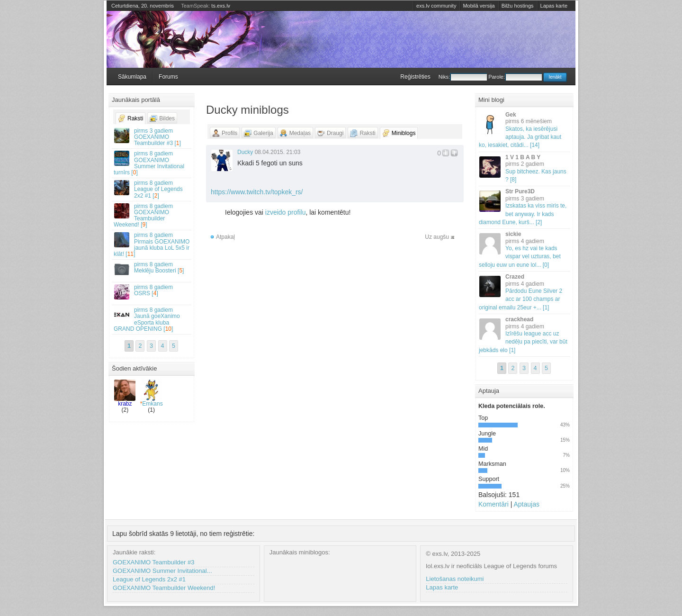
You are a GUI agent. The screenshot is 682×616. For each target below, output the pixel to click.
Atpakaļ (225, 237)
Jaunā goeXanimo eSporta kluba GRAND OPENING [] (152, 319)
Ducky (245, 152)
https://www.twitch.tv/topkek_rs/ (257, 192)
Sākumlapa (132, 77)
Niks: (463, 77)
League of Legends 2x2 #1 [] (152, 189)
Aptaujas (526, 504)
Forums (168, 77)
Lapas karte (554, 6)
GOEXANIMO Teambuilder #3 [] (152, 137)
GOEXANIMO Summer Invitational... (162, 571)
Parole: (515, 77)
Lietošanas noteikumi (455, 579)
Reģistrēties (415, 77)
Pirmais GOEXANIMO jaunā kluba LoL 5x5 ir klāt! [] (152, 245)
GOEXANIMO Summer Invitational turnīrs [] (152, 163)
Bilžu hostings (518, 6)
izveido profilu (286, 212)
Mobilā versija (479, 6)
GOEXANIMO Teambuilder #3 (153, 562)
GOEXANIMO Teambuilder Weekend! (164, 588)
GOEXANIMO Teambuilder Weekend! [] (152, 216)
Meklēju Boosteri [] (152, 269)
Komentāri (494, 504)
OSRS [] (152, 292)
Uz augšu (437, 237)
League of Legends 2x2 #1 (149, 579)
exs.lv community (436, 6)
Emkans (152, 393)
